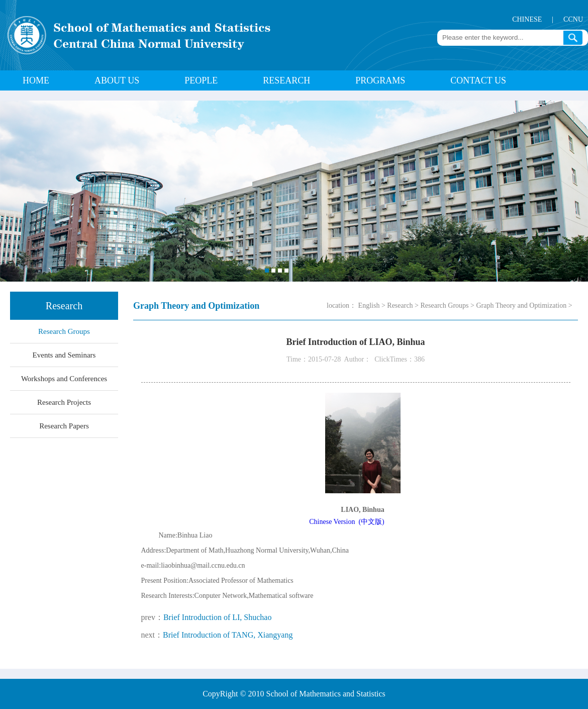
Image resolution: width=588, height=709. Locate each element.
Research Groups (64, 331)
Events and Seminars (64, 355)
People (201, 80)
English (369, 305)
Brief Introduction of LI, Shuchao (218, 617)
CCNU (573, 19)
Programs (380, 80)
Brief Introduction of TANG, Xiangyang (228, 635)
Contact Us (478, 80)
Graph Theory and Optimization (521, 305)
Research (286, 80)
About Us (117, 80)
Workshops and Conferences (64, 379)
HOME (36, 80)
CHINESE (527, 19)
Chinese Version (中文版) (347, 522)
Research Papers (64, 426)
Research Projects (64, 402)
